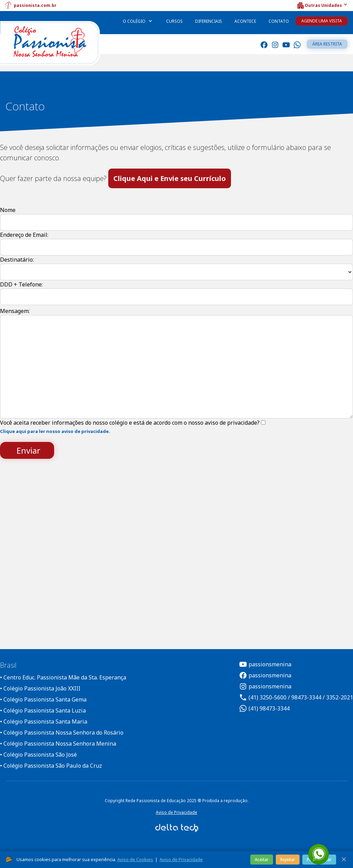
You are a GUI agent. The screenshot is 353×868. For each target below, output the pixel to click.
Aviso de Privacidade (176, 812)
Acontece (245, 21)
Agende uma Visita (322, 21)
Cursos (174, 21)
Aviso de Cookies (135, 859)
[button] (322, 6)
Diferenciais (209, 21)
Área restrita (327, 44)
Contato (279, 21)
